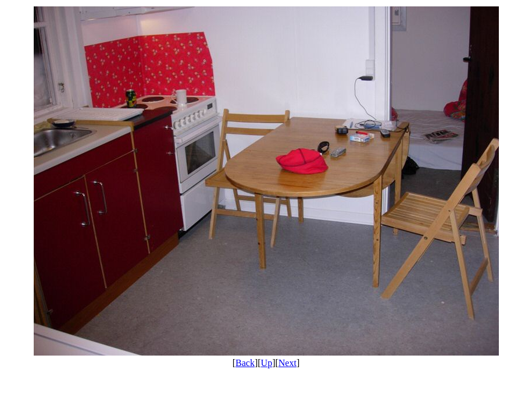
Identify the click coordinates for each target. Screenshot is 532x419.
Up (267, 363)
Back (245, 363)
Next (288, 363)
